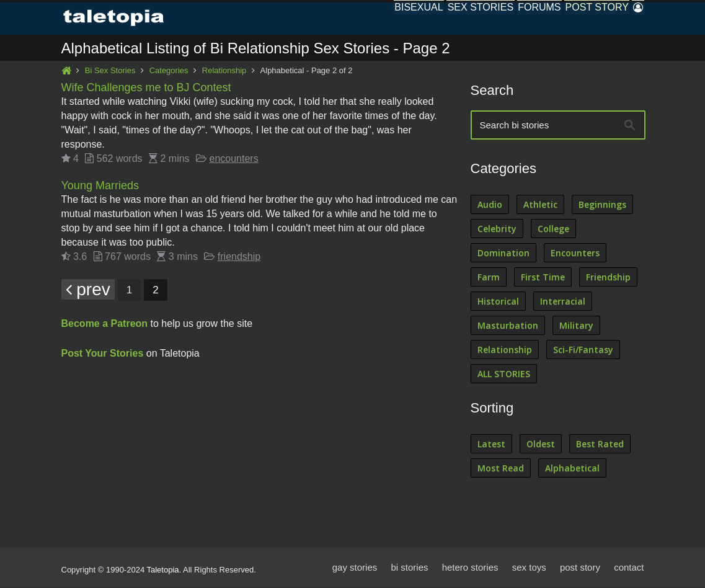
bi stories (409, 568)
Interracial (563, 302)
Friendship (608, 278)
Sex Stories (444, 18)
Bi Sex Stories (110, 71)
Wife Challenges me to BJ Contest (146, 88)
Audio (490, 205)
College (553, 229)
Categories (169, 71)
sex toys (529, 568)
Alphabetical (572, 469)
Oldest (541, 444)
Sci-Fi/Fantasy (583, 350)
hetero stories (470, 568)
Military (576, 326)
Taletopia (163, 570)
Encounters (575, 253)
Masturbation (508, 326)
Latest (491, 444)
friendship (239, 257)
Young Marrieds (100, 186)
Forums (513, 18)
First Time (543, 278)
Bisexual (371, 18)
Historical (498, 302)
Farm (489, 278)
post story (580, 568)
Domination (503, 253)
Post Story (581, 18)
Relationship (224, 71)
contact (629, 568)
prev (88, 290)
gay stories (355, 568)
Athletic (540, 205)
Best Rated (600, 444)
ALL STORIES (504, 374)
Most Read (501, 469)
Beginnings (602, 205)
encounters (234, 159)
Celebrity (497, 229)
